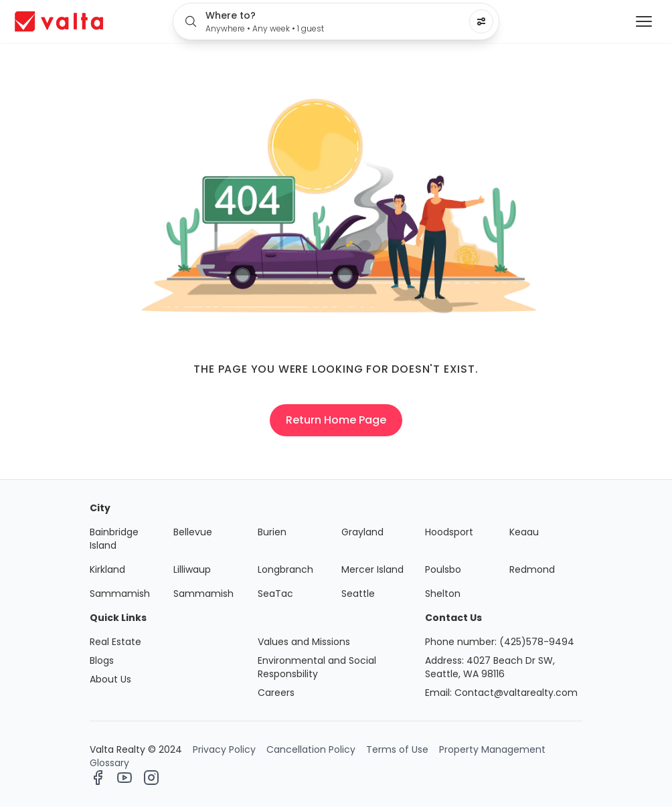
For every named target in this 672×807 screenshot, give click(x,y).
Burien (272, 532)
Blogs (102, 660)
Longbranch (285, 569)
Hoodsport (449, 532)
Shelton (443, 594)
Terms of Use (397, 749)
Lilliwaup (192, 569)
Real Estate (115, 642)
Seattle (358, 594)
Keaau (524, 532)
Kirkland (107, 569)
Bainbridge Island (114, 539)
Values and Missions (304, 642)
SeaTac (275, 594)
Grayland (362, 532)
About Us (110, 679)
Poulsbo (443, 569)
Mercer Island (372, 569)
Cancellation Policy (311, 749)
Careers (276, 693)
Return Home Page (336, 420)
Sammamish (120, 594)
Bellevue (193, 532)
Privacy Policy (224, 749)
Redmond (532, 569)
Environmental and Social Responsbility (317, 667)
